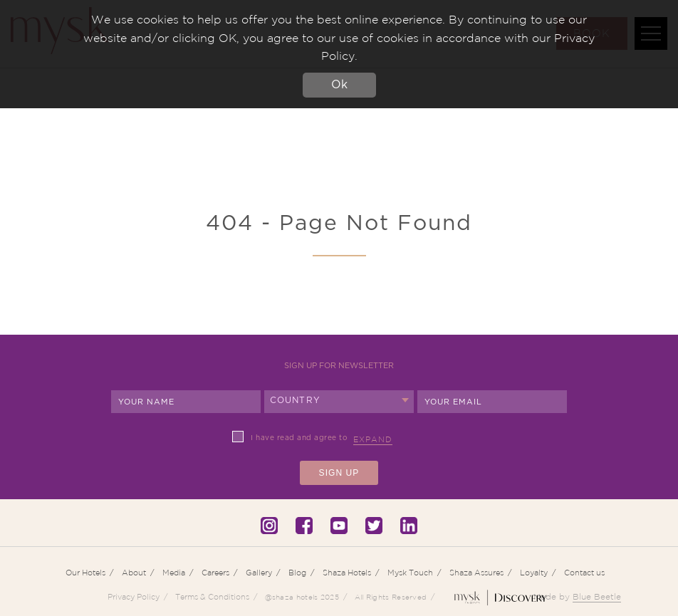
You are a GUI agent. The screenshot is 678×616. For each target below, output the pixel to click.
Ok (339, 85)
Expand (373, 439)
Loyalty (534, 573)
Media (174, 573)
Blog (297, 573)
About (134, 573)
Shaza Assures (476, 573)
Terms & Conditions (212, 597)
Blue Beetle (597, 596)
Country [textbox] (295, 400)
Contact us (584, 573)
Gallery (259, 573)
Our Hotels (85, 573)
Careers (215, 573)
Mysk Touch (410, 573)
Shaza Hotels (347, 573)
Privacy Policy (134, 597)
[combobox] (339, 402)
